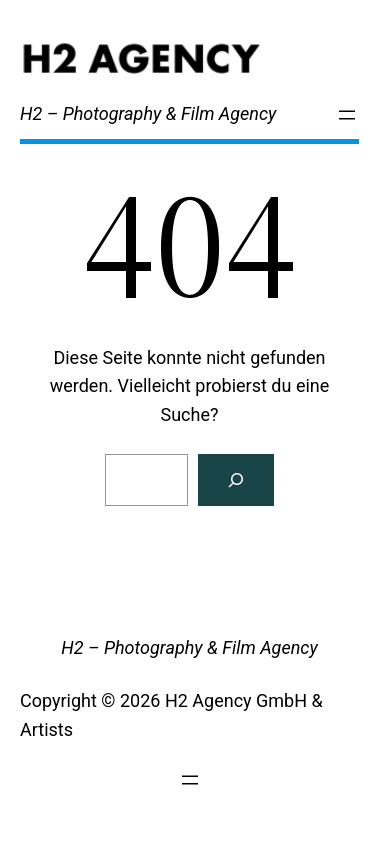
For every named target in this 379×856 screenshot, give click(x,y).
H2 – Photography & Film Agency (148, 113)
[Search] (236, 480)
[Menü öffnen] (347, 115)
